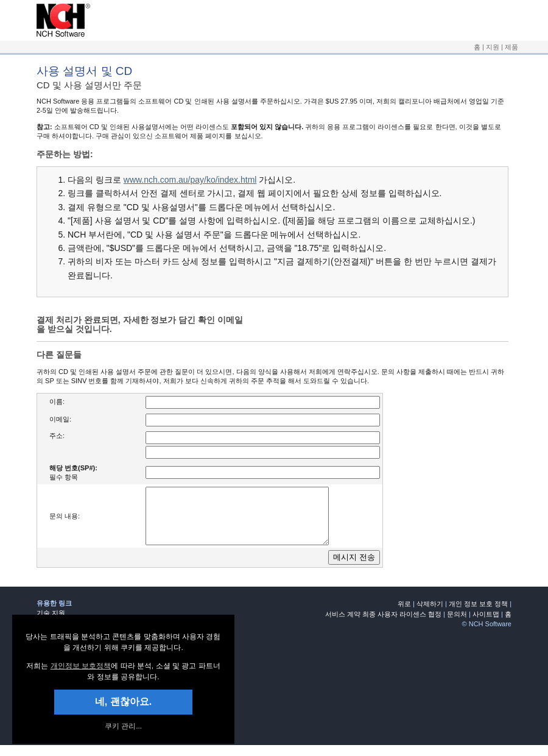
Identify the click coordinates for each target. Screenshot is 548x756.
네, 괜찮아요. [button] (123, 701)
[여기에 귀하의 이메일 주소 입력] (263, 420)
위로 (404, 615)
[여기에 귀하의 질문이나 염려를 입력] (248, 521)
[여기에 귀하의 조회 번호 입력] (263, 472)
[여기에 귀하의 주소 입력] (263, 452)
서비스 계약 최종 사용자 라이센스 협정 (383, 625)
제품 (511, 47)
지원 (493, 47)
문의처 (457, 625)
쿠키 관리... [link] (123, 726)
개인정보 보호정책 (81, 666)
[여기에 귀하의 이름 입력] (263, 402)
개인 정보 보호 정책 (478, 615)
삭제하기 (430, 615)
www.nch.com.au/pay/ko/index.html (190, 180)
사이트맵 (486, 625)
